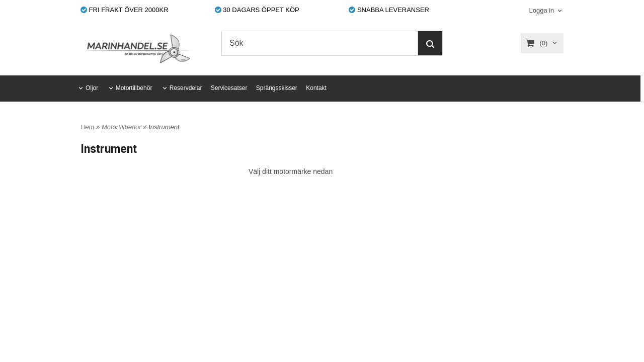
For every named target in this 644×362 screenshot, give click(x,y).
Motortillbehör (134, 88)
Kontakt (316, 88)
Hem (87, 127)
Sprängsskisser (277, 88)
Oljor (92, 88)
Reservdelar (186, 88)
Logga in (541, 10)
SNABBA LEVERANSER (389, 10)
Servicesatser (229, 88)
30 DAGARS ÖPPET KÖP (257, 10)
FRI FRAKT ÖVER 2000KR (125, 10)
